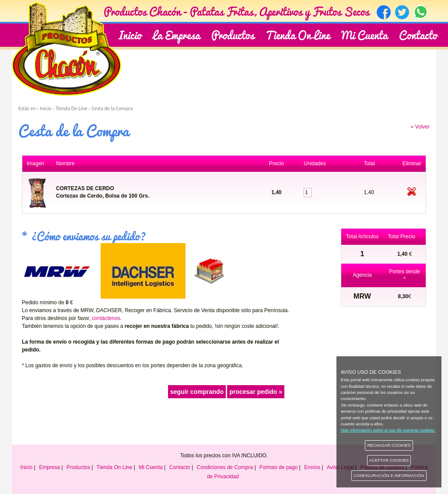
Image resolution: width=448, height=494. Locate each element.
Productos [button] (233, 34)
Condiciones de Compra (225, 467)
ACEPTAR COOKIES (389, 460)
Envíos (312, 467)
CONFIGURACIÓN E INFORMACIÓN (389, 475)
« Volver (420, 127)
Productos (78, 467)
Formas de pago (278, 467)
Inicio (130, 34)
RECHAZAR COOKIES (389, 445)
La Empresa (176, 34)
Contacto (418, 34)
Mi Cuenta (364, 34)
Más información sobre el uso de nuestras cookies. (388, 430)
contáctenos (106, 318)
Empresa (49, 467)
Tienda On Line (298, 34)
